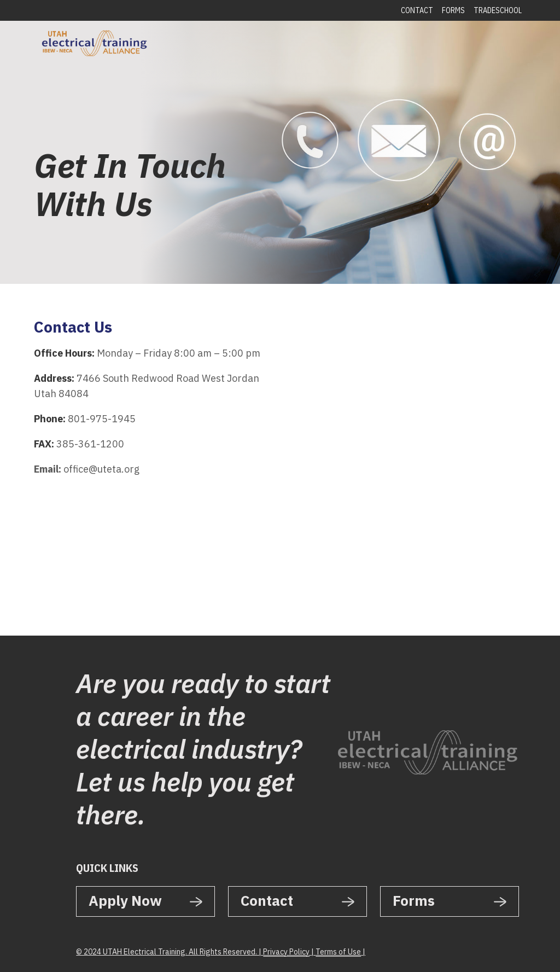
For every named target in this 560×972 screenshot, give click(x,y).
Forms (453, 10)
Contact (417, 10)
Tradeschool (498, 10)
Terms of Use (338, 952)
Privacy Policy (286, 952)
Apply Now (125, 900)
